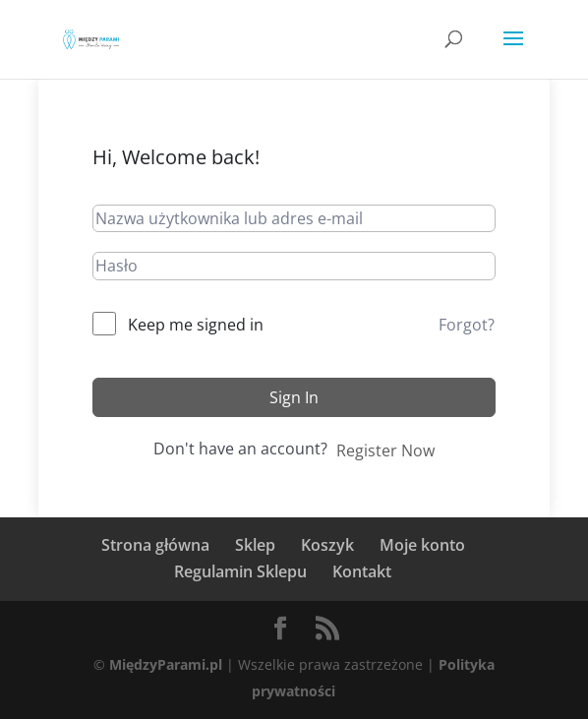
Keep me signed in (196, 325)
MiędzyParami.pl (166, 664)
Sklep (255, 545)
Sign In (294, 397)
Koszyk (327, 545)
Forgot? (467, 325)
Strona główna (155, 545)
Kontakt (362, 571)
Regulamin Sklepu (240, 571)
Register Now (385, 450)
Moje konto (422, 545)
